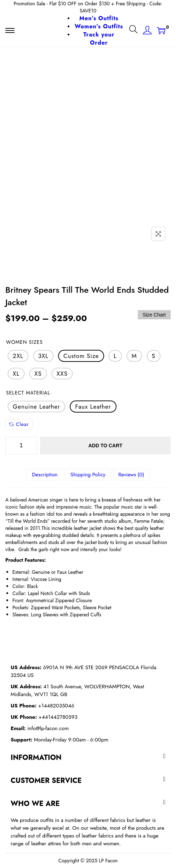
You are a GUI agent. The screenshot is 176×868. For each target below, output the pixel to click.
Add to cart (105, 446)
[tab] (45, 475)
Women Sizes (24, 342)
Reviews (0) (131, 475)
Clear (19, 424)
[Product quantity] (21, 446)
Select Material (28, 393)
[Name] (158, 234)
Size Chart (154, 315)
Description (45, 475)
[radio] (18, 356)
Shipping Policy (88, 475)
